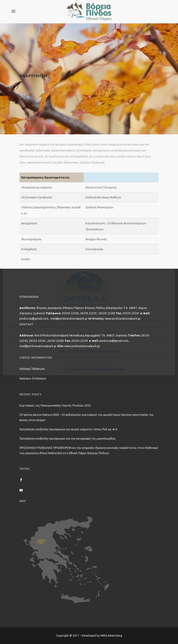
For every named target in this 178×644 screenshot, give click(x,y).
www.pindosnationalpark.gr (123, 319)
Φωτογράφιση (31, 239)
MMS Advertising (111, 636)
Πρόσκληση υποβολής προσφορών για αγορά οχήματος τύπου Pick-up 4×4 (68, 429)
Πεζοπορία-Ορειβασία (37, 197)
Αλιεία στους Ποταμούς (101, 187)
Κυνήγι (26, 259)
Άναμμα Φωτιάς (96, 239)
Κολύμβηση (29, 249)
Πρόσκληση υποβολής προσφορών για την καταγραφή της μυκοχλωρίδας (68, 439)
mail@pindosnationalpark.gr (69, 319)
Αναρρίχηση (29, 223)
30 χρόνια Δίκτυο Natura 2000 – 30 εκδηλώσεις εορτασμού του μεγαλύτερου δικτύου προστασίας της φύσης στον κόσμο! (87, 417)
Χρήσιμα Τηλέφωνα (32, 369)
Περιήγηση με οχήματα (37, 187)
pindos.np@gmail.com (34, 319)
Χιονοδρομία (94, 249)
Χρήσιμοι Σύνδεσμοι (33, 378)
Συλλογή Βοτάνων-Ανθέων (103, 197)
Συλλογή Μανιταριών (99, 207)
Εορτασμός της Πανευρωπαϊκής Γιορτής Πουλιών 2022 (55, 405)
